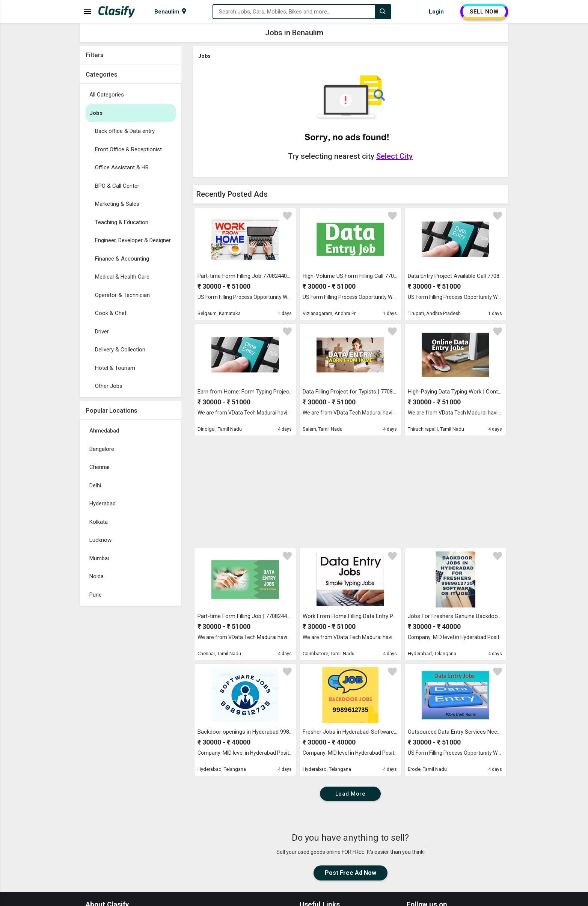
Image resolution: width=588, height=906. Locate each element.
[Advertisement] (131, 722)
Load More (351, 794)
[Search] (383, 12)
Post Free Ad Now (351, 873)
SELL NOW (484, 12)
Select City (394, 156)
